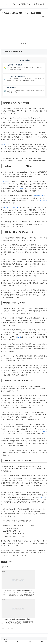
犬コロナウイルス (6, 182)
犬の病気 (4, 562)
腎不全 (45, 201)
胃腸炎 (21, 189)
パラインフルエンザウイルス (11, 208)
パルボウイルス (7, 144)
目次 (22, 44)
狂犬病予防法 (42, 497)
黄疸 (40, 201)
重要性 (10, 562)
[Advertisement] (24, 28)
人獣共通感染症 (38, 196)
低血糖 (19, 337)
